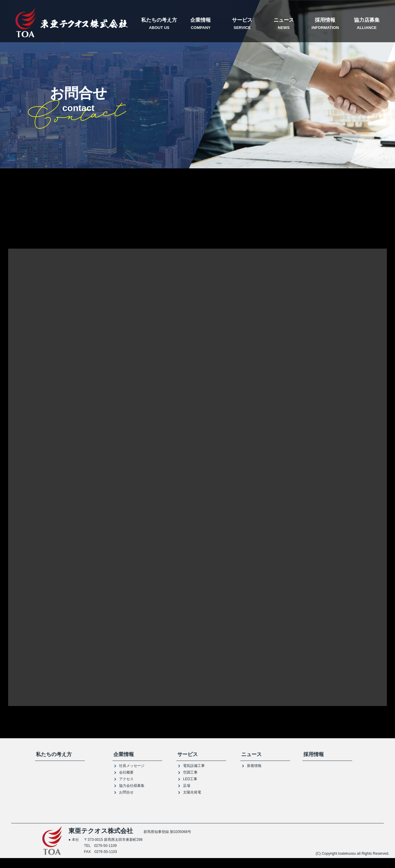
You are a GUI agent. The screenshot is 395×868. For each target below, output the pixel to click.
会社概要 (126, 773)
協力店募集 (367, 24)
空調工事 (190, 773)
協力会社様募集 (132, 786)
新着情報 (254, 766)
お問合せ (126, 793)
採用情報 (325, 24)
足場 (187, 786)
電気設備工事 (194, 766)
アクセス (126, 779)
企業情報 (201, 24)
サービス (242, 24)
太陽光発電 (192, 793)
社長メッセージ (132, 766)
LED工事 (190, 779)
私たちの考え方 (159, 24)
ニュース (284, 24)
